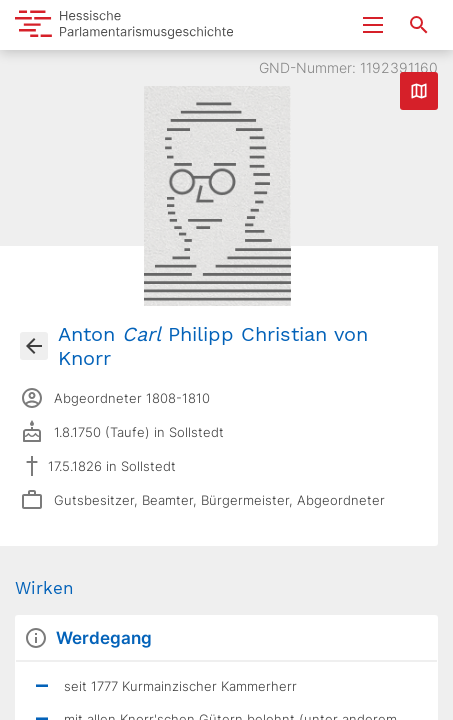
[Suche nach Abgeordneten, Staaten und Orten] (419, 25)
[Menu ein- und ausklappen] (373, 25)
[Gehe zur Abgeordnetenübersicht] (34, 346)
